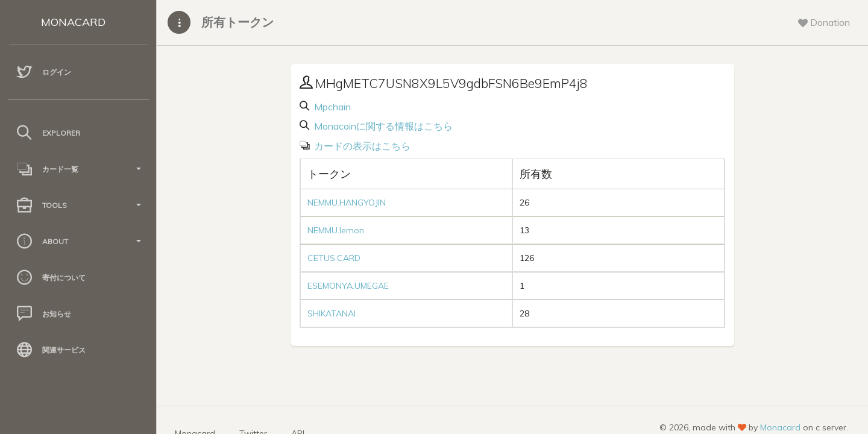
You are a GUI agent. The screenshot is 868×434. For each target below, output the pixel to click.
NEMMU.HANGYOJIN (347, 203)
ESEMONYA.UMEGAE (348, 286)
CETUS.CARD (334, 258)
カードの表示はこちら (361, 146)
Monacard (780, 427)
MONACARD (73, 22)
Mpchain (331, 107)
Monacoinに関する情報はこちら (382, 126)
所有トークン (237, 22)
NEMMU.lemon (336, 230)
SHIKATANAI (332, 313)
